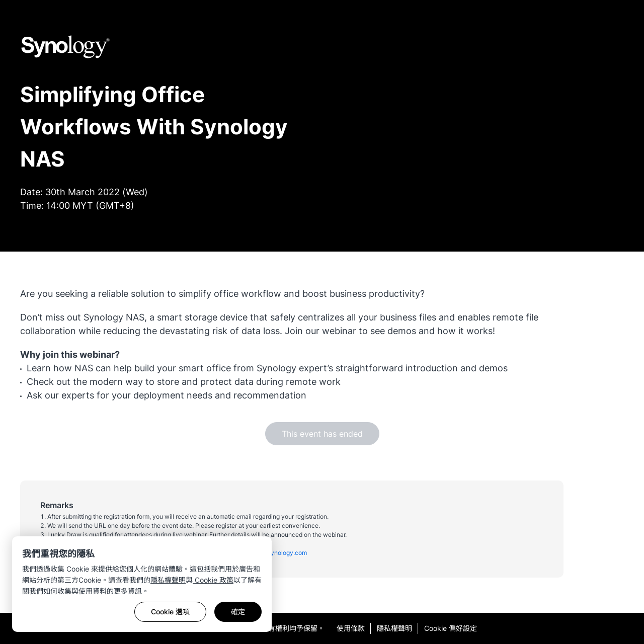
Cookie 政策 (213, 580)
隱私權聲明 (168, 580)
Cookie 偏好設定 (451, 628)
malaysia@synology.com (272, 553)
